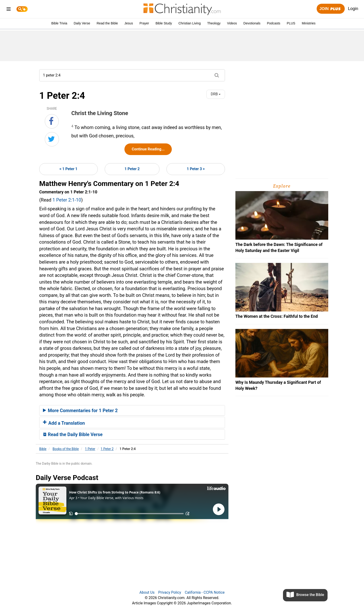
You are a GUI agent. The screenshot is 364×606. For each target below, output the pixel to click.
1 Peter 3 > (196, 169)
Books (66, 449)
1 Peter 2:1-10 (67, 200)
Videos (232, 23)
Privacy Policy (170, 592)
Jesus (129, 23)
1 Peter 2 (132, 169)
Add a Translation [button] (64, 423)
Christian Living (190, 23)
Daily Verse (82, 23)
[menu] (9, 10)
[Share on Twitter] (52, 139)
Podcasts (274, 23)
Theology (214, 23)
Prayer (144, 23)
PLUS (291, 23)
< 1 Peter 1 (68, 169)
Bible (43, 449)
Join (331, 9)
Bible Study (164, 23)
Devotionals (252, 23)
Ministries (309, 23)
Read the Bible (107, 23)
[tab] (132, 411)
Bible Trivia (59, 23)
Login (353, 9)
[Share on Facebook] (52, 121)
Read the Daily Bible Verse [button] (73, 434)
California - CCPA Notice (205, 592)
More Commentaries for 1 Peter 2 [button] (80, 411)
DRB (216, 94)
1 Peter (90, 449)
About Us (147, 592)
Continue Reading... (148, 149)
